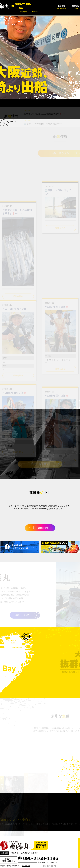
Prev (3, 57)
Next (77, 57)
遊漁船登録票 (26, 866)
